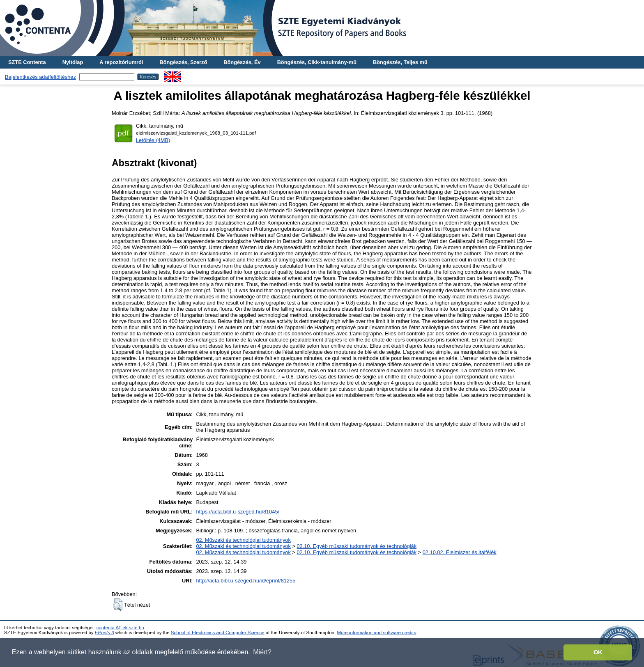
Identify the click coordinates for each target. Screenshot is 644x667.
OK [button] (598, 652)
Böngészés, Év (242, 62)
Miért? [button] (262, 652)
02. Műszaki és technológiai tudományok (243, 540)
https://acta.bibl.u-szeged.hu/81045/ (238, 512)
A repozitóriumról (121, 62)
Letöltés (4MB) (153, 140)
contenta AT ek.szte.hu (120, 628)
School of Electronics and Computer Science (218, 633)
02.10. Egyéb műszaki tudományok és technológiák (356, 546)
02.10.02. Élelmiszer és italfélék (460, 552)
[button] (118, 605)
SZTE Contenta (27, 62)
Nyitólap (73, 62)
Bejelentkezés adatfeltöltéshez (40, 77)
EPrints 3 (105, 633)
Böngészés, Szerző (183, 62)
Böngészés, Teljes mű (400, 62)
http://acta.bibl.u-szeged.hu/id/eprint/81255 (246, 581)
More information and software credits (376, 633)
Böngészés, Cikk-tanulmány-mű (317, 62)
